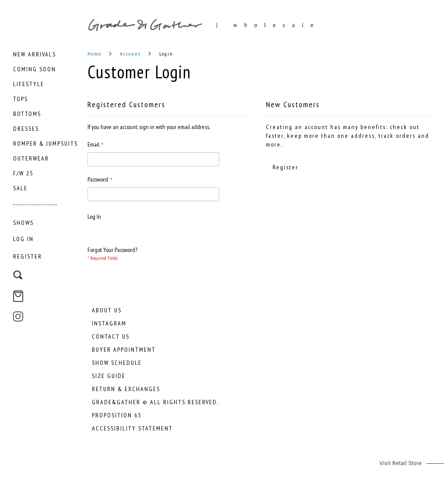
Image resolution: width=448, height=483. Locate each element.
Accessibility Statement (132, 428)
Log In (23, 239)
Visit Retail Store (401, 463)
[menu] (46, 140)
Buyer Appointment (124, 350)
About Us (107, 310)
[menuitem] (35, 54)
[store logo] (268, 25)
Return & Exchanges (126, 389)
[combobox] (45, 271)
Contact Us (111, 336)
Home (96, 54)
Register (28, 256)
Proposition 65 (117, 415)
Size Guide (109, 376)
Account (131, 54)
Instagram (109, 323)
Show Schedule (117, 363)
